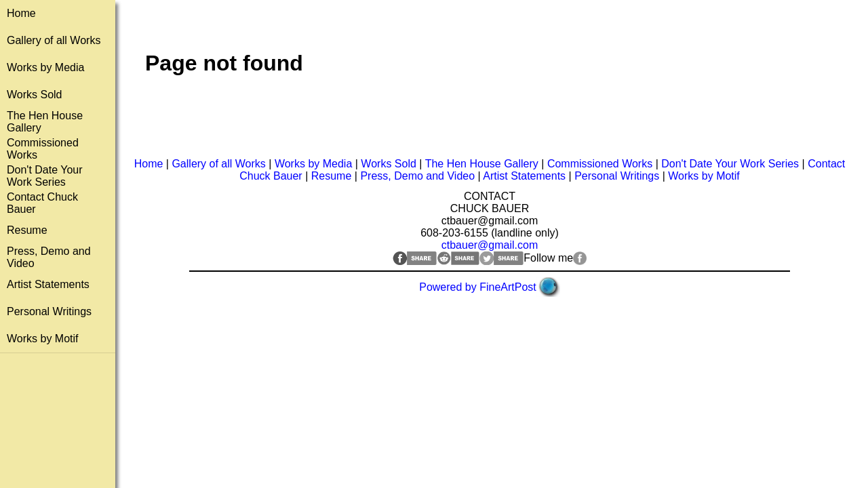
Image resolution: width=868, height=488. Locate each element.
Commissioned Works (600, 164)
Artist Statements (48, 284)
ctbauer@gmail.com (490, 245)
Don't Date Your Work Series (45, 176)
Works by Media (45, 67)
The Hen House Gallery (482, 164)
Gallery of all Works (54, 40)
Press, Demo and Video (417, 176)
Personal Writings (49, 311)
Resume (27, 230)
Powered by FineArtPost (478, 287)
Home (21, 13)
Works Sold (35, 95)
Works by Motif (43, 339)
